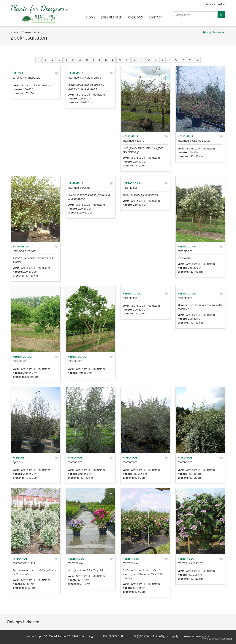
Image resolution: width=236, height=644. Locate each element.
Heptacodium (132, 183)
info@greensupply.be (169, 636)
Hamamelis (75, 73)
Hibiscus (19, 457)
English (221, 4)
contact (155, 17)
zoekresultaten (31, 32)
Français (210, 4)
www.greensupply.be (197, 636)
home (91, 17)
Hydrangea (76, 559)
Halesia (18, 73)
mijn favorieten (216, 32)
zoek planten (112, 17)
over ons (136, 17)
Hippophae (75, 457)
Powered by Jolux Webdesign (217, 639)
